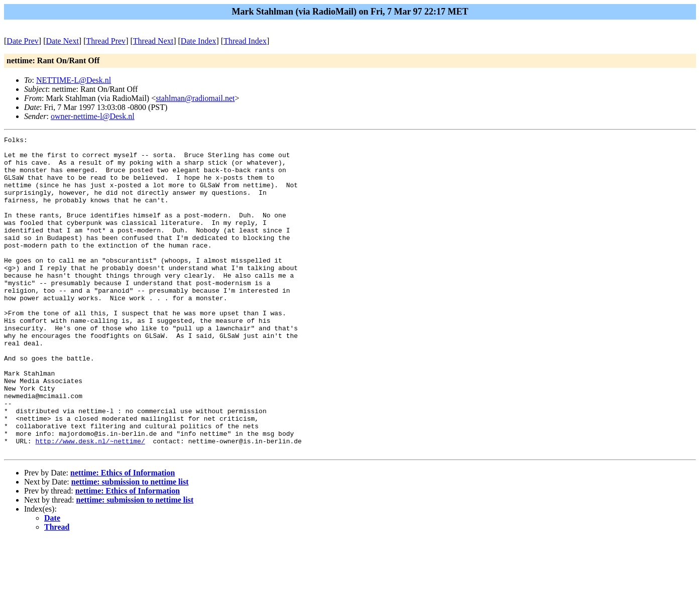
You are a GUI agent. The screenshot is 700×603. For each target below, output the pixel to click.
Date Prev (23, 41)
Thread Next (153, 41)
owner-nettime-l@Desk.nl (93, 116)
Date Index (199, 41)
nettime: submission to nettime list (130, 545)
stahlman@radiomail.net (195, 98)
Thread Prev (106, 41)
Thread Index (245, 41)
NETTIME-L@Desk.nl (74, 80)
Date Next (63, 41)
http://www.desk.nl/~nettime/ (90, 503)
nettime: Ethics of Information (123, 536)
